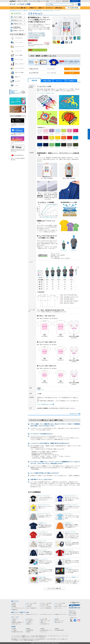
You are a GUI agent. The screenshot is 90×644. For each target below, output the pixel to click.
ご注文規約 (14, 630)
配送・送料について (59, 622)
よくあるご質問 (44, 619)
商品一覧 (25, 10)
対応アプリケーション (60, 621)
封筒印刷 (14, 606)
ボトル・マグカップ (17, 64)
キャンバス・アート (17, 47)
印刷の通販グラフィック (16, 639)
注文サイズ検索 (18, 17)
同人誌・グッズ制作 (22, 1)
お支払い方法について (17, 624)
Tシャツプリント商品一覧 (54, 588)
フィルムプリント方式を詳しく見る (46, 93)
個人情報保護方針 (30, 630)
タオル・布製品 (16, 55)
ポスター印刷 (29, 605)
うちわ (14, 86)
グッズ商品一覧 (18, 8)
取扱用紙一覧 (15, 610)
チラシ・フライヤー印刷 (31, 603)
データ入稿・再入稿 (73, 8)
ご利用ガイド (33, 8)
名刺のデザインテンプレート (32, 614)
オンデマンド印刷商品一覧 (46, 608)
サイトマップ (73, 615)
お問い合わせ (59, 8)
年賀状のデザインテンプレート (61, 614)
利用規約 (43, 629)
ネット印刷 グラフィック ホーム (16, 10)
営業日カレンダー (18, 20)
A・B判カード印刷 (44, 605)
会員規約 (57, 629)
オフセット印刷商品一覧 (31, 608)
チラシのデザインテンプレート (47, 614)
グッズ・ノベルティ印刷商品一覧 (35, 10)
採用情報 (28, 632)
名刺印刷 (14, 603)
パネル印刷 (29, 606)
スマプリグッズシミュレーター (19, 608)
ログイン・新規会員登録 (63, 1)
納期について (41, 390)
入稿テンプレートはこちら (38, 50)
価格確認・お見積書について (18, 622)
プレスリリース (44, 632)
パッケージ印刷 (45, 1)
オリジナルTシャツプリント (48, 10)
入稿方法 (14, 621)
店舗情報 (28, 629)
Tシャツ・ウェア (17, 60)
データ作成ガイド (30, 621)
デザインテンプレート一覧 (17, 614)
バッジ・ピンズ (16, 42)
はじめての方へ (18, 13)
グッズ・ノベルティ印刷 (20, 4)
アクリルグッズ (16, 38)
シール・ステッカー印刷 (34, 1)
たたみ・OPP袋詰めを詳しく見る (45, 404)
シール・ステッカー (17, 68)
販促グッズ (15, 77)
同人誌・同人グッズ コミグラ (61, 606)
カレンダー (15, 81)
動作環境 (57, 619)
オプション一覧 (58, 608)
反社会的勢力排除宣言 (60, 630)
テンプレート (50, 8)
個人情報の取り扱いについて (47, 630)
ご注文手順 (29, 622)
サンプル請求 (73, 614)
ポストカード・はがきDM (46, 603)
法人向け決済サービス (45, 624)
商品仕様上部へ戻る (74, 414)
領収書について (30, 624)
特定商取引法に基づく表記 (17, 632)
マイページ (75, 1)
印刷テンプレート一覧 (45, 621)
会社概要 (14, 629)
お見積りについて (18, 24)
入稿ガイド (41, 8)
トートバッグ (16, 51)
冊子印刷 (14, 605)
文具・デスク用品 (17, 73)
